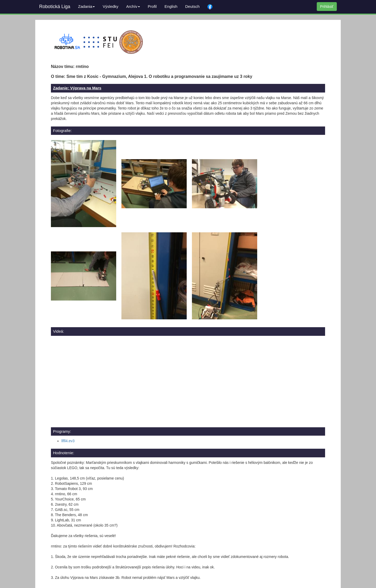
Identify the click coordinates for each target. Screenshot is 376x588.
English (171, 6)
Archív (133, 6)
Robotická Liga (55, 7)
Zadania (86, 6)
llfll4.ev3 (68, 441)
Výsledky (110, 6)
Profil (152, 6)
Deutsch (192, 6)
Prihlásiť (327, 7)
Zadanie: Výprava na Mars (77, 88)
